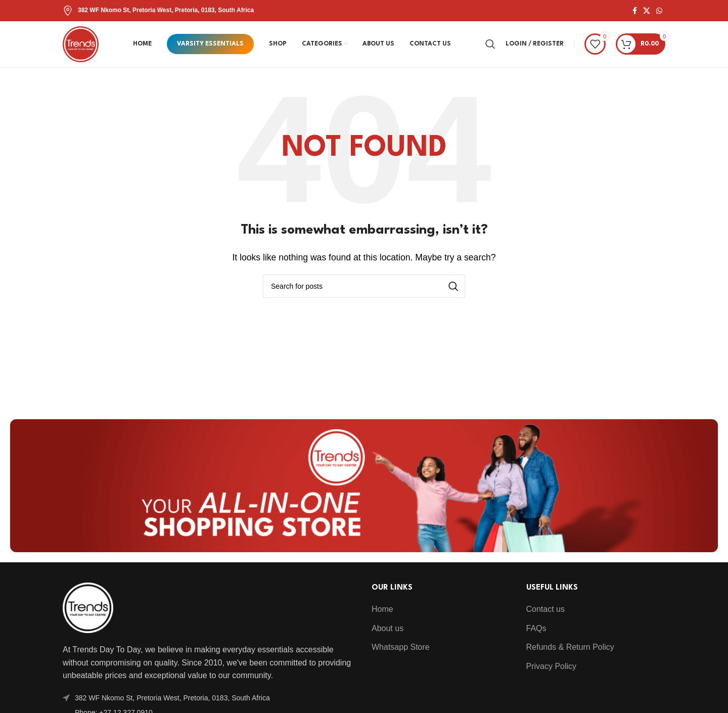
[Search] (490, 48)
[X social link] (647, 11)
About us (388, 635)
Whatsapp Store (401, 654)
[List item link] (210, 704)
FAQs (536, 635)
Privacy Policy (552, 673)
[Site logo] (84, 47)
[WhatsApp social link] (659, 11)
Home (382, 616)
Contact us (545, 616)
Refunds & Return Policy (570, 654)
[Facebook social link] (635, 11)
